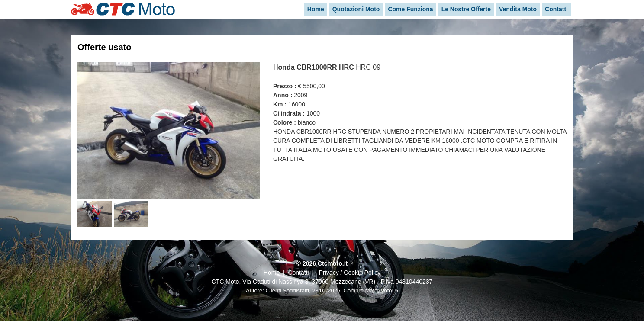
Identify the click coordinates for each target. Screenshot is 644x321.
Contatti (298, 273)
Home (272, 273)
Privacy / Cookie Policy (350, 273)
